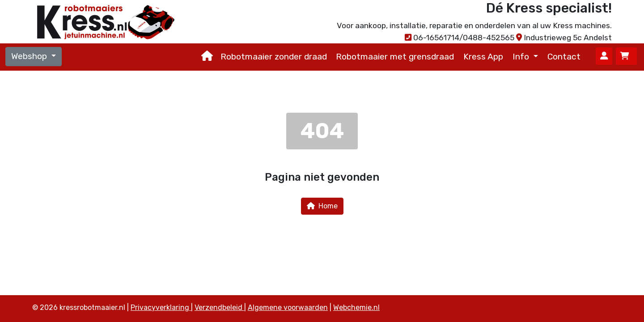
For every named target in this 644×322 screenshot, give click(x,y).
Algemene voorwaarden (288, 307)
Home (322, 206)
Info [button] (522, 57)
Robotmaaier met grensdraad (395, 57)
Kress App (483, 57)
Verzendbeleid (219, 307)
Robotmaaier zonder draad (274, 57)
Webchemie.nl (356, 307)
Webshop (30, 56)
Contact (564, 57)
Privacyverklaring (161, 307)
